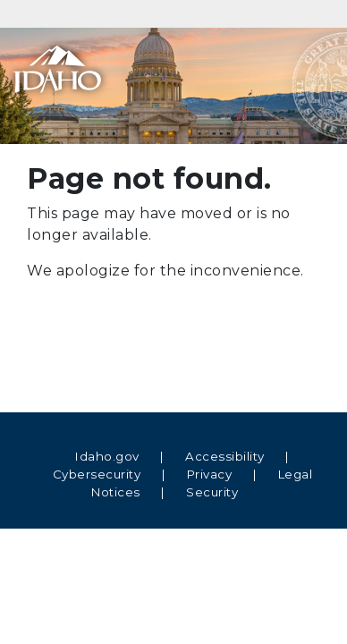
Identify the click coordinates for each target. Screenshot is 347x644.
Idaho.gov (107, 456)
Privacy (210, 474)
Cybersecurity (97, 474)
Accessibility (225, 456)
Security (212, 492)
